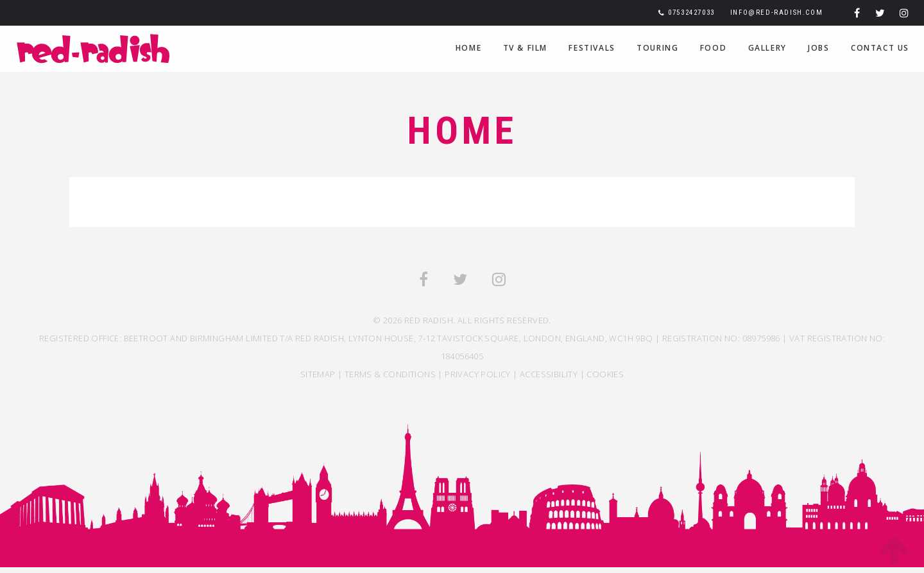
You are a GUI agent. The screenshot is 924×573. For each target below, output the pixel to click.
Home (468, 48)
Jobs (818, 48)
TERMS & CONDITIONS (390, 374)
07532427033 (691, 13)
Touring (657, 48)
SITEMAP (318, 374)
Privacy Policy (478, 374)
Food (713, 48)
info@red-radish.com (776, 13)
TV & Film (525, 48)
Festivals (592, 48)
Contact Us (880, 48)
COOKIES (605, 374)
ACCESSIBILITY (549, 374)
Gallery (767, 48)
